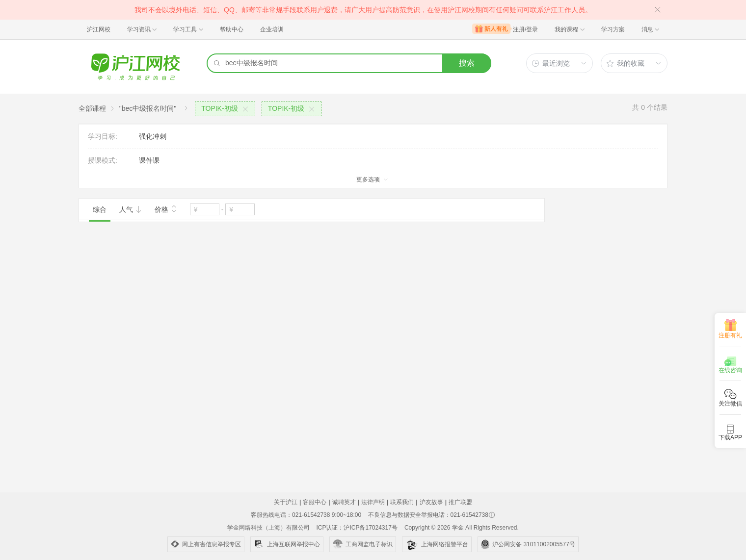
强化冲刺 (153, 136)
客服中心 (315, 502)
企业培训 (272, 29)
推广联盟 (460, 502)
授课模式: (103, 160)
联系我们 (402, 502)
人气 (131, 209)
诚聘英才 (344, 502)
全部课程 (92, 108)
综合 (100, 209)
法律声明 (373, 502)
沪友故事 (431, 502)
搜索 (467, 63)
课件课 (149, 160)
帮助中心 (232, 29)
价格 (166, 208)
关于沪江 (286, 502)
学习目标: (103, 136)
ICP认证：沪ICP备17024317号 (357, 528)
